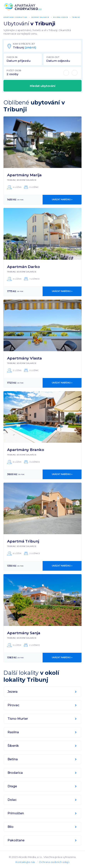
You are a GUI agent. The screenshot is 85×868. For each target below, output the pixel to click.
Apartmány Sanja (24, 633)
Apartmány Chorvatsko (15, 17)
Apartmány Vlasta (24, 358)
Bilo (11, 827)
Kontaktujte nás (25, 862)
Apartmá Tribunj (23, 541)
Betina (13, 759)
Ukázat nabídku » (62, 200)
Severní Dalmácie (40, 17)
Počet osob (14, 70)
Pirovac (13, 705)
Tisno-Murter (18, 719)
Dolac (12, 800)
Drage (12, 786)
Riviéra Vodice (61, 17)
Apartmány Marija (24, 175)
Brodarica (15, 773)
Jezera (13, 692)
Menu (79, 7)
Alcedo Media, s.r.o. (30, 857)
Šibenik (13, 746)
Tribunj (76, 17)
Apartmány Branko (26, 450)
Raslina (13, 732)
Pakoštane (16, 840)
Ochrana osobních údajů (54, 862)
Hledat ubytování (43, 86)
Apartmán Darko (24, 267)
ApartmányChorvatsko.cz (23, 7)
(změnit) (30, 47)
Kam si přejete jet (24, 44)
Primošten (16, 813)
